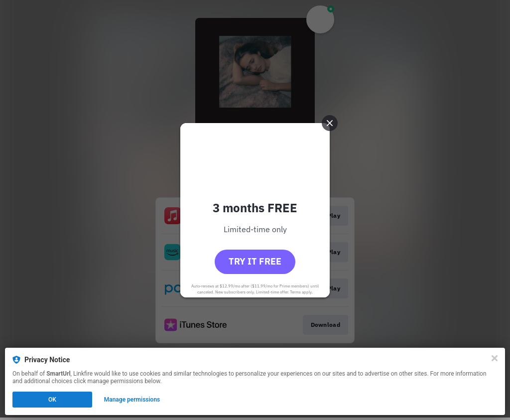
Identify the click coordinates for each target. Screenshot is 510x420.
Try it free (255, 261)
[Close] (495, 358)
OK (52, 400)
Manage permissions (132, 400)
